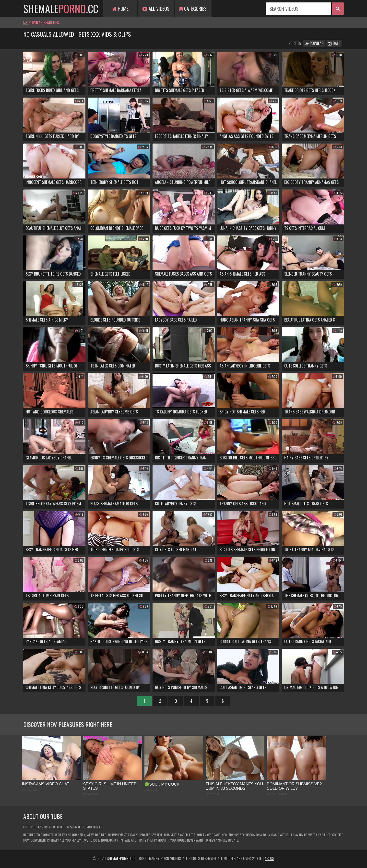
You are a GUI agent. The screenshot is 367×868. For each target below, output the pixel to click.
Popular (314, 43)
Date (334, 43)
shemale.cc (61, 9)
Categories (193, 9)
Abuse (269, 858)
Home (120, 9)
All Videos (156, 9)
